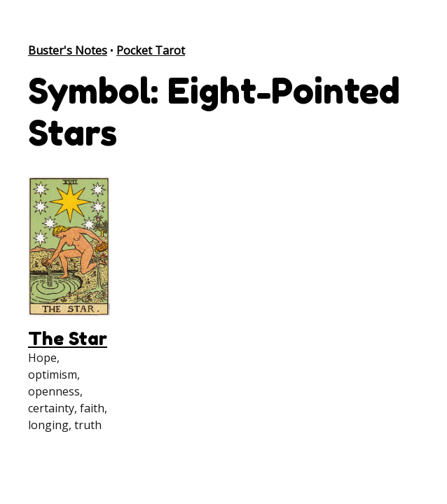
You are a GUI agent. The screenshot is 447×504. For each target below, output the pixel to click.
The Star (68, 338)
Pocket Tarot (151, 50)
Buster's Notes (68, 50)
